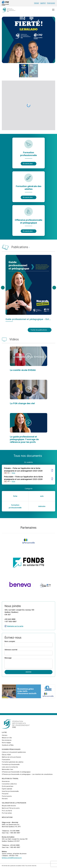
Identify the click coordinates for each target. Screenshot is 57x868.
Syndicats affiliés (8, 745)
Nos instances (7, 740)
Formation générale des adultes (13, 762)
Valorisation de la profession (14, 803)
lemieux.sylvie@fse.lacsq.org (12, 858)
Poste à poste (51, 3)
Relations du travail (10, 779)
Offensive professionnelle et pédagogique (16, 772)
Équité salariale (7, 789)
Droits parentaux (8, 786)
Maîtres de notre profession (11, 757)
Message (28, 663)
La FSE (4, 732)
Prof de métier (7, 813)
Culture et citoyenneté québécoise (14, 752)
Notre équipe (6, 743)
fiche (13, 473)
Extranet (37, 3)
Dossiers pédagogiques (11, 749)
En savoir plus (29, 164)
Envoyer (28, 672)
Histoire (5, 735)
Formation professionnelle (11, 764)
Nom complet (28, 644)
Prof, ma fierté (7, 811)
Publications (21, 247)
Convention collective (9, 784)
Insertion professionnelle (10, 791)
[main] (28, 365)
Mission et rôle (7, 738)
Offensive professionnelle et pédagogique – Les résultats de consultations (27, 774)
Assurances (6, 781)
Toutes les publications (40, 330)
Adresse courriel (28, 652)
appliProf (43, 3)
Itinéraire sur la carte (14, 626)
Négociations (7, 817)
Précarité (5, 794)
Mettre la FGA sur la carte (11, 808)
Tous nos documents (29, 456)
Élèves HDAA (6, 755)
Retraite (5, 799)
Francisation (6, 760)
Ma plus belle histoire (9, 806)
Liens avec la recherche (10, 767)
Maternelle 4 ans (7, 769)
